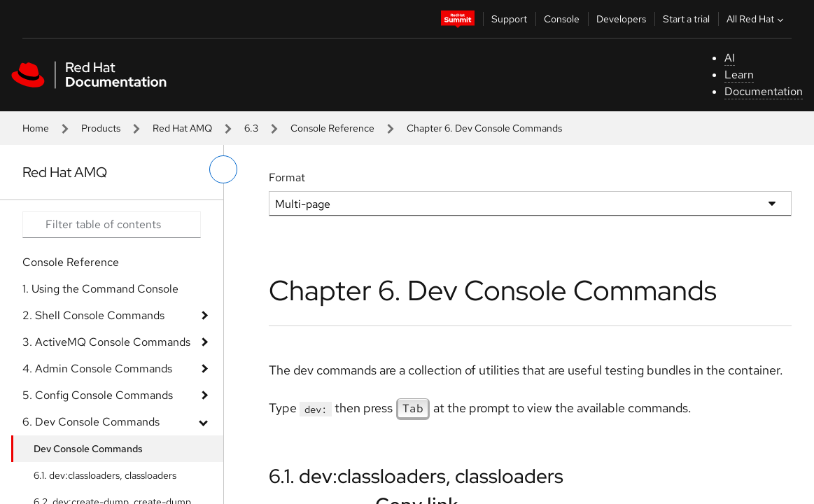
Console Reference (332, 128)
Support (509, 19)
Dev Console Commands (88, 449)
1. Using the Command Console (100, 289)
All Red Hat (757, 19)
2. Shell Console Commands (93, 315)
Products (101, 128)
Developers (621, 19)
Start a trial (686, 19)
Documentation (764, 91)
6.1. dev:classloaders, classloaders (105, 475)
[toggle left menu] (223, 169)
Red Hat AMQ (182, 128)
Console (562, 19)
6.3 (251, 128)
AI (730, 58)
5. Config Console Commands (98, 395)
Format (287, 177)
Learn (739, 75)
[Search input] (112, 225)
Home (36, 128)
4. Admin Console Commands (97, 369)
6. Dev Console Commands (91, 422)
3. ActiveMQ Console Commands (106, 342)
